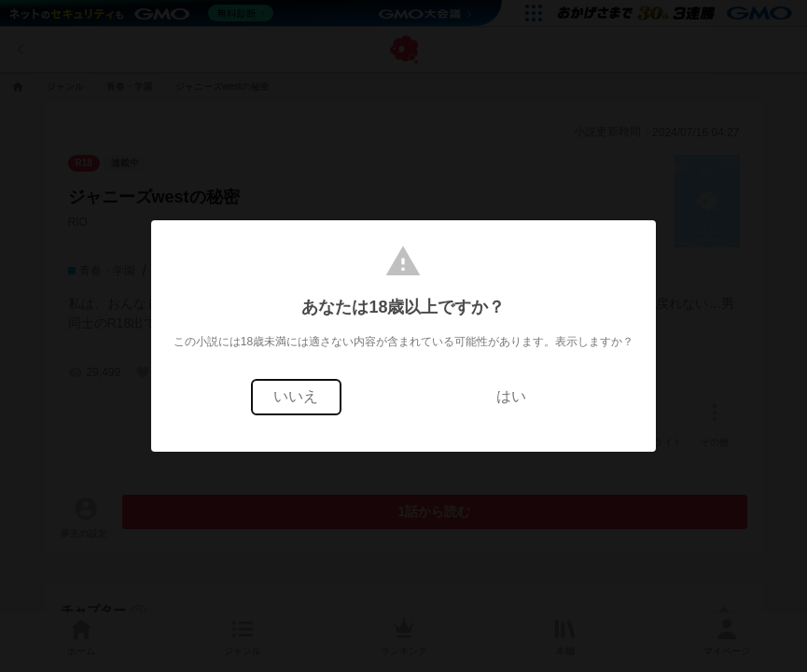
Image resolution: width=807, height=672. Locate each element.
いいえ (296, 396)
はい (511, 396)
